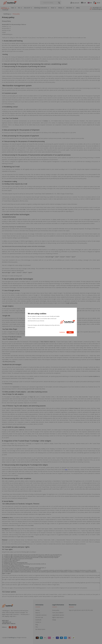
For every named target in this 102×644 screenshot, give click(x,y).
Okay (70, 332)
